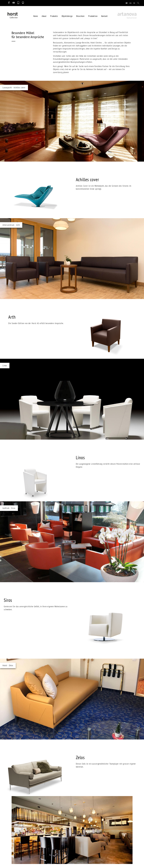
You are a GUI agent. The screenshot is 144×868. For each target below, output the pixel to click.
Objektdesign (67, 15)
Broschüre (81, 15)
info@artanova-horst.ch (22, 855)
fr (134, 3)
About (44, 15)
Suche (48, 838)
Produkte (54, 15)
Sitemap (49, 842)
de (127, 3)
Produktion (93, 15)
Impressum (50, 831)
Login (47, 845)
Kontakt (105, 15)
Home (36, 15)
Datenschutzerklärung (54, 834)
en (131, 3)
